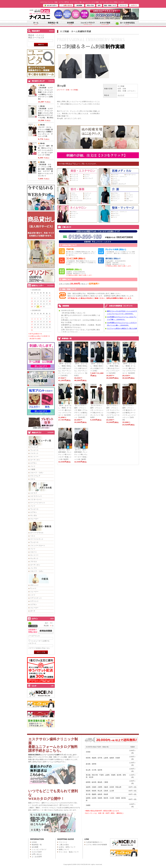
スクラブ (34, 493)
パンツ (33, 466)
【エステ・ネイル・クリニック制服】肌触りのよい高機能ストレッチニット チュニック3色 (45, 132)
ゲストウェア (35, 476)
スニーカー (34, 519)
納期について (64, 849)
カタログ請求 (37, 852)
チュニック (34, 447)
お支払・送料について (67, 847)
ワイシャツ (116, 195)
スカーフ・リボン (37, 473)
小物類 (33, 469)
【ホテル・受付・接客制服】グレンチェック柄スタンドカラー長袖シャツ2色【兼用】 (65, 455)
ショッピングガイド (39, 849)
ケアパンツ (34, 601)
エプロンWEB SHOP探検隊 (97, 845)
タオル (33, 479)
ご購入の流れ (64, 845)
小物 (127, 199)
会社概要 (35, 847)
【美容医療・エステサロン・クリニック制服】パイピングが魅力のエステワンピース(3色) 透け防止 (46, 113)
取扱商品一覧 (37, 845)
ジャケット (34, 453)
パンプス (34, 568)
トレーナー (34, 592)
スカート (34, 552)
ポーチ (33, 611)
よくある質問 (37, 857)
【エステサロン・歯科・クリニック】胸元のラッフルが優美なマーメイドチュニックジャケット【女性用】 (129, 413)
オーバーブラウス (37, 533)
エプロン (34, 463)
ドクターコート (36, 499)
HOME (34, 842)
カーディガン (35, 460)
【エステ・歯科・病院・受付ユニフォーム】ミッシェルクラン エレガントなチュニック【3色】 (45, 150)
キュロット (34, 558)
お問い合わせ (37, 854)
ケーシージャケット (38, 503)
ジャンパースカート (38, 546)
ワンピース (34, 450)
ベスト (33, 536)
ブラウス (34, 562)
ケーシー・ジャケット (120, 176)
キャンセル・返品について (69, 852)
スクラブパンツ (36, 496)
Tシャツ (33, 588)
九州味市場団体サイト (94, 842)
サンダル (34, 515)
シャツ (33, 595)
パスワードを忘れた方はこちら (39, 648)
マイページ (63, 842)
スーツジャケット (37, 539)
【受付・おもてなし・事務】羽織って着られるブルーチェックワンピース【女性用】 (113, 368)
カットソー (34, 457)
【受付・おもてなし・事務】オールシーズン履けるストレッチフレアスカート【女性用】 (129, 368)
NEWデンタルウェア (119, 184)
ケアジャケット (36, 598)
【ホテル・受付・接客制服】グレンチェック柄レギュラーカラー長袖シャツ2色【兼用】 (81, 455)
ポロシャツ (34, 585)
